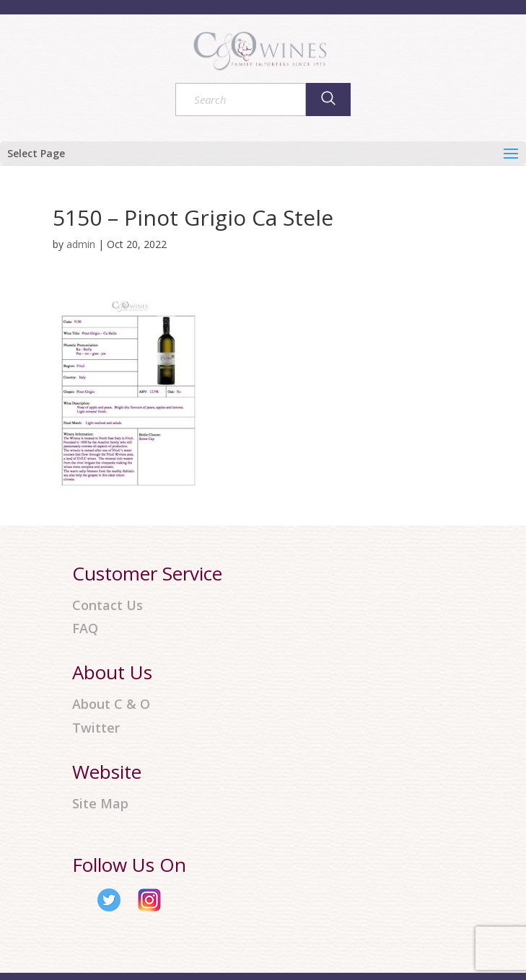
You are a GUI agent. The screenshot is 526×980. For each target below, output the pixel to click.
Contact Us (108, 605)
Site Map (100, 804)
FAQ (85, 628)
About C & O (111, 704)
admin (81, 244)
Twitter (96, 728)
